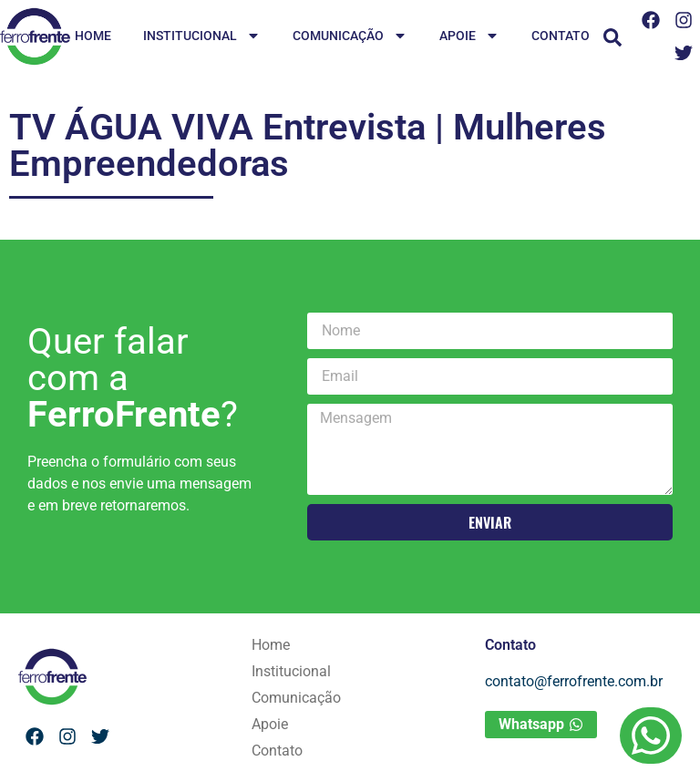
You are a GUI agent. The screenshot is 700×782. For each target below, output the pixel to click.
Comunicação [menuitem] (350, 37)
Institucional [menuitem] (202, 37)
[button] (612, 37)
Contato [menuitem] (561, 36)
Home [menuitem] (93, 36)
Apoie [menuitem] (469, 37)
